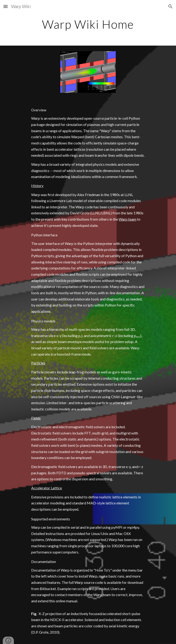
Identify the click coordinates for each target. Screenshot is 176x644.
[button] (6, 6)
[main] (88, 24)
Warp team (127, 219)
